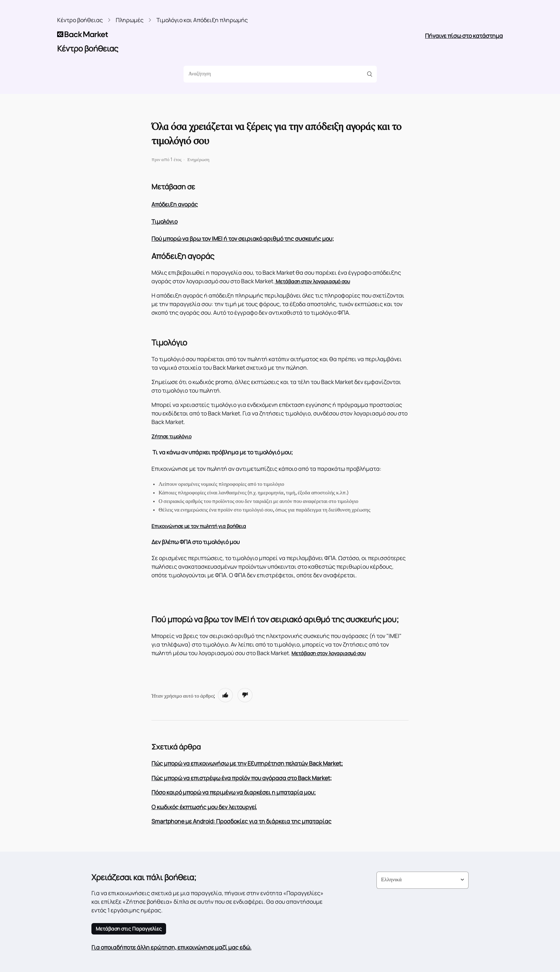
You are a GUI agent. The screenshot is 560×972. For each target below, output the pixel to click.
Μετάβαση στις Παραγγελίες (129, 929)
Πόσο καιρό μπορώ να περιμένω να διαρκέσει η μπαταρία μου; (234, 792)
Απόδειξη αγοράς (175, 204)
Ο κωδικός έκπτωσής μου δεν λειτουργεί (204, 807)
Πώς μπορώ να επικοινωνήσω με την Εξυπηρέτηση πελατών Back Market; (247, 763)
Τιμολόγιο (164, 221)
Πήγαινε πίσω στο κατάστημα (464, 36)
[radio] (225, 695)
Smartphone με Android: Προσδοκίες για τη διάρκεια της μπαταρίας (241, 821)
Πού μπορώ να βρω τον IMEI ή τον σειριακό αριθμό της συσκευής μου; (243, 239)
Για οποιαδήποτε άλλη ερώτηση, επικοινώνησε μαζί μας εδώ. (171, 947)
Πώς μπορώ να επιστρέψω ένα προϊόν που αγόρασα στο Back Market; (242, 778)
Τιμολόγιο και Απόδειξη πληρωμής (202, 20)
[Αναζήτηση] (277, 74)
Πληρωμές (130, 20)
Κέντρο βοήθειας (80, 20)
